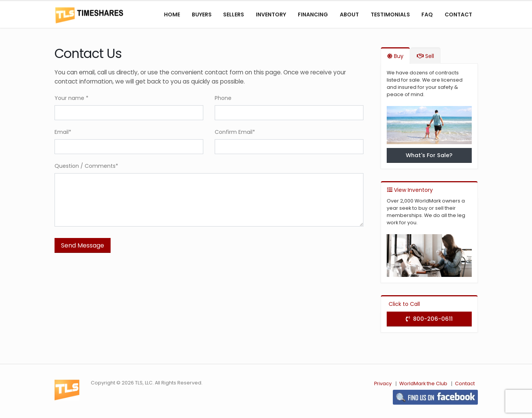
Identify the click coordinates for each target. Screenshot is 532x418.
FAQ (427, 14)
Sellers (234, 14)
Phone (223, 98)
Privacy (383, 383)
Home (172, 14)
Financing (313, 14)
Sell (425, 56)
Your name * (72, 98)
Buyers (202, 14)
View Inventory (410, 190)
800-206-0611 (429, 319)
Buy (395, 56)
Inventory (271, 14)
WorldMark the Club (423, 383)
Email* (63, 132)
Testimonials (390, 14)
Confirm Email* (235, 132)
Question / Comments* (86, 166)
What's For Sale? (429, 155)
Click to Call (403, 304)
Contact (458, 14)
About (349, 14)
